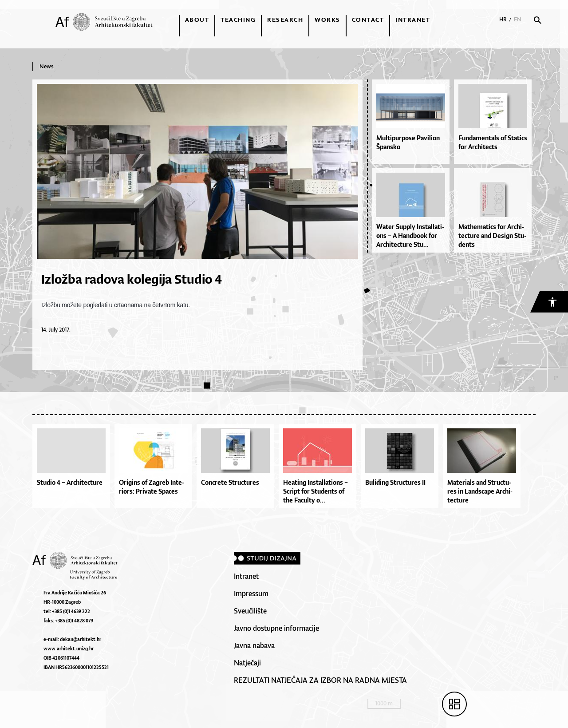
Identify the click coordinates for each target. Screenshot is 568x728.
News (47, 66)
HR (503, 19)
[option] (73, 468)
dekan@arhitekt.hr (81, 639)
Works (327, 20)
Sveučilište (250, 611)
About (197, 20)
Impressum (251, 593)
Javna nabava (254, 645)
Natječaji (247, 663)
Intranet (413, 20)
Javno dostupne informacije (276, 628)
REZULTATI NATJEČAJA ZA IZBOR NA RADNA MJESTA (320, 680)
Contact (368, 20)
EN (518, 19)
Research (285, 20)
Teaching (238, 20)
